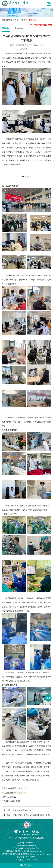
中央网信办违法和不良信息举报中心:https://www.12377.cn (26, 851)
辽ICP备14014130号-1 (26, 843)
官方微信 (26, 865)
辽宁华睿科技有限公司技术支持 (27, 848)
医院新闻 (24, 20)
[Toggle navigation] (50, 4)
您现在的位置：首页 (10, 20)
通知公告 (19, 28)
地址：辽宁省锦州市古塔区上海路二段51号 (26, 838)
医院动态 (6, 28)
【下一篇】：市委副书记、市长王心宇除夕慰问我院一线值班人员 (26, 815)
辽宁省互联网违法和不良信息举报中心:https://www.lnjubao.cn (26, 854)
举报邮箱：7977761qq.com (26, 860)
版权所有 (27, 845)
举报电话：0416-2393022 (26, 857)
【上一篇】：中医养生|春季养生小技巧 (18, 810)
